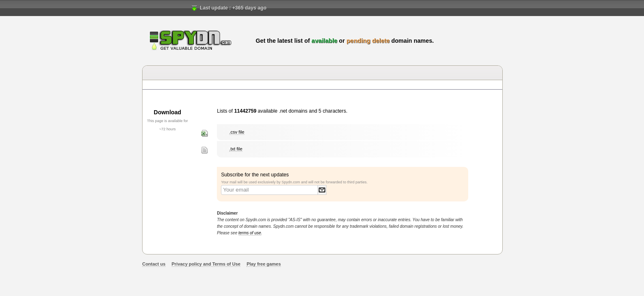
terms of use (250, 233)
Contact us (154, 264)
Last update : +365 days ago (233, 8)
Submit (322, 190)
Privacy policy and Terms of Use (206, 264)
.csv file (237, 132)
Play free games (263, 264)
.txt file (236, 149)
